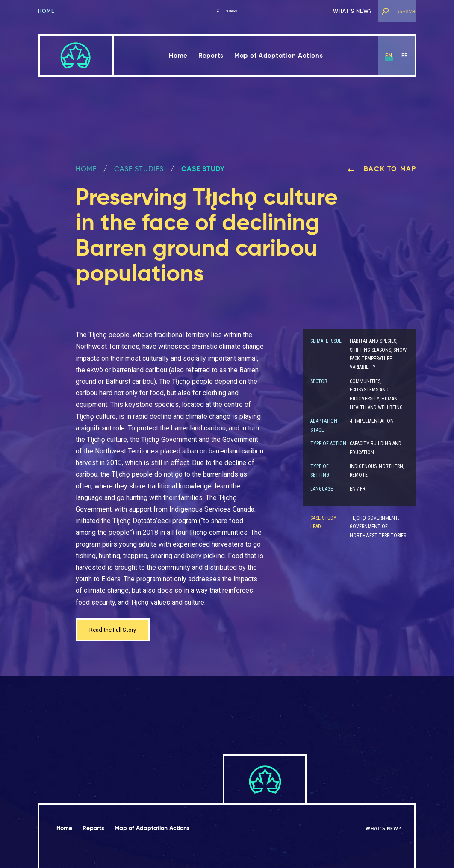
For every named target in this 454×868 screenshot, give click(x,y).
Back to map (382, 169)
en (389, 55)
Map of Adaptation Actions (279, 55)
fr (405, 55)
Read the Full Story (118, 631)
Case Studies (139, 169)
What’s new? (353, 11)
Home (46, 11)
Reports (211, 55)
